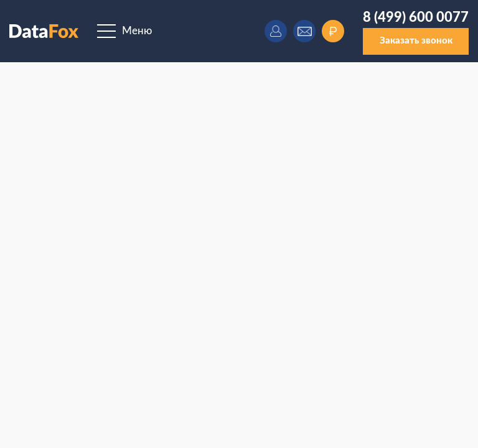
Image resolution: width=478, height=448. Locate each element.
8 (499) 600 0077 (416, 17)
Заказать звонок (416, 41)
